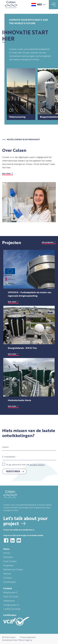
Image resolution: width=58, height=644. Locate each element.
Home (7, 553)
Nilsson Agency (25, 640)
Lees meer (6, 173)
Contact (8, 578)
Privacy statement (28, 637)
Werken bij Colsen (13, 570)
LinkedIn (12, 540)
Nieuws (7, 574)
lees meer (12, 302)
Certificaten (10, 582)
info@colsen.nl (11, 605)
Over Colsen (10, 561)
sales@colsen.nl (28, 530)
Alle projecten (48, 242)
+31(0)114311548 (12, 609)
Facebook (6, 540)
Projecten (8, 566)
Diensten (8, 557)
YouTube (19, 540)
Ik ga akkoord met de (25, 465)
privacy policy (37, 465)
